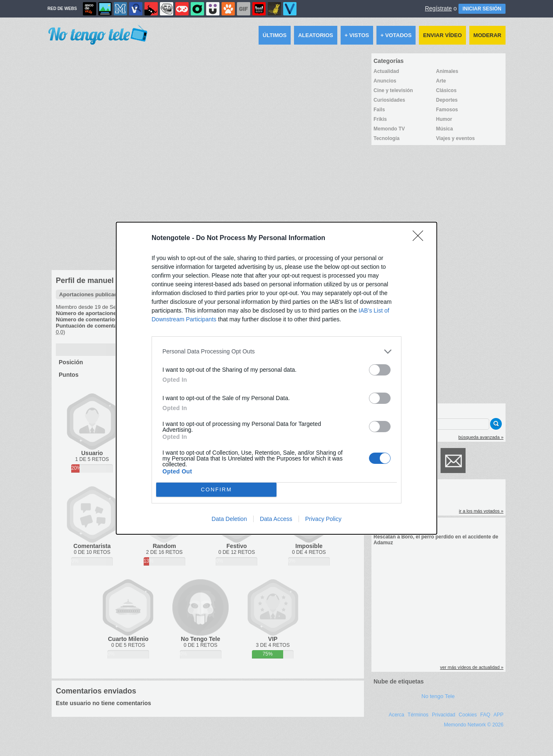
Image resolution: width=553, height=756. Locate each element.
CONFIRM (216, 489)
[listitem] (276, 352)
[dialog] (276, 378)
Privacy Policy (323, 519)
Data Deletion (229, 519)
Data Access (276, 519)
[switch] (380, 370)
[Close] (421, 238)
